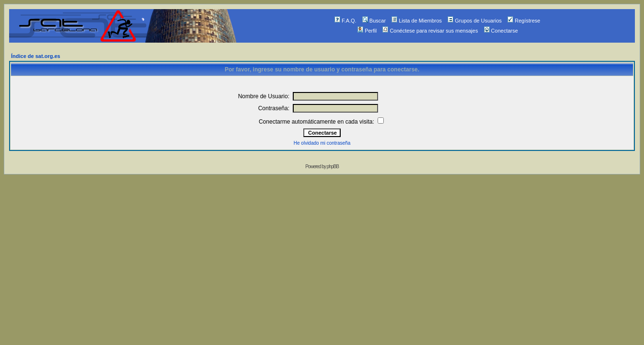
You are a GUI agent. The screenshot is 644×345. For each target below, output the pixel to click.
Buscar (374, 21)
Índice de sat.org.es (36, 56)
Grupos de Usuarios (475, 21)
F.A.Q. (345, 21)
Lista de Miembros (417, 21)
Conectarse (501, 31)
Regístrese (524, 21)
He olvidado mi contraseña (322, 143)
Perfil (367, 31)
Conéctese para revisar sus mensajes (430, 31)
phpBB (333, 167)
